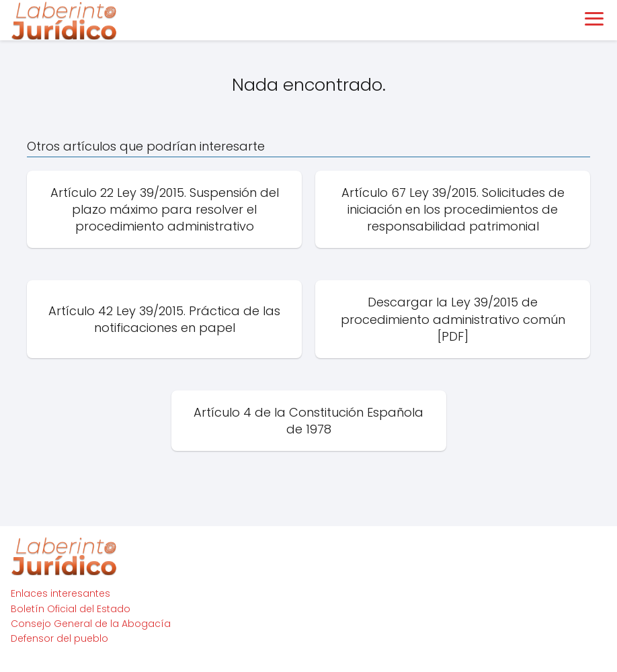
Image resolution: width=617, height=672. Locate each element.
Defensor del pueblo (59, 638)
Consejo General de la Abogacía (91, 624)
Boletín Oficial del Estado (71, 609)
